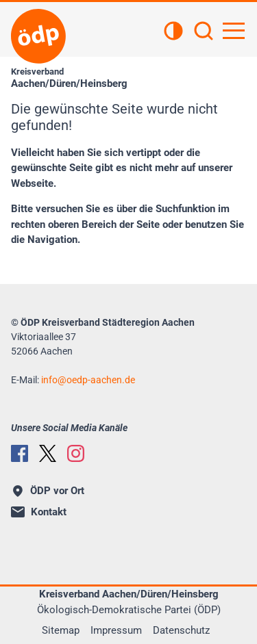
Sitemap (61, 630)
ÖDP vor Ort (49, 491)
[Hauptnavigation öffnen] (234, 31)
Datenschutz (181, 630)
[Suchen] (204, 32)
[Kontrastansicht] (173, 32)
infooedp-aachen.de (88, 380)
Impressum (116, 630)
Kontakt (39, 512)
